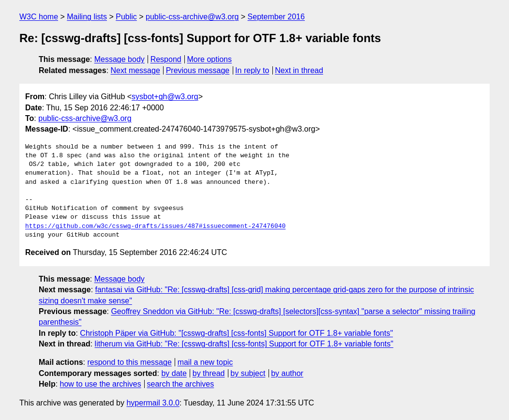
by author (287, 373)
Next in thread (299, 70)
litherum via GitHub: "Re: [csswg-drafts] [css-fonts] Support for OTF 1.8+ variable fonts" (244, 344)
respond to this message (129, 362)
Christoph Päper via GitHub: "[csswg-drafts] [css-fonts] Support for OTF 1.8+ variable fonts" (236, 333)
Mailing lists (87, 17)
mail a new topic (205, 362)
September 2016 (276, 17)
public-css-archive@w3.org (192, 17)
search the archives (181, 384)
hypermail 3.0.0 (153, 403)
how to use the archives (101, 384)
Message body (120, 59)
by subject (248, 373)
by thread (209, 373)
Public (126, 17)
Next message (135, 70)
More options (210, 59)
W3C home (39, 17)
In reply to (252, 70)
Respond (166, 59)
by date (174, 373)
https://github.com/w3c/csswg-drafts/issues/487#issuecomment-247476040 (155, 226)
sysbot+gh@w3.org (165, 97)
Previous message (198, 70)
